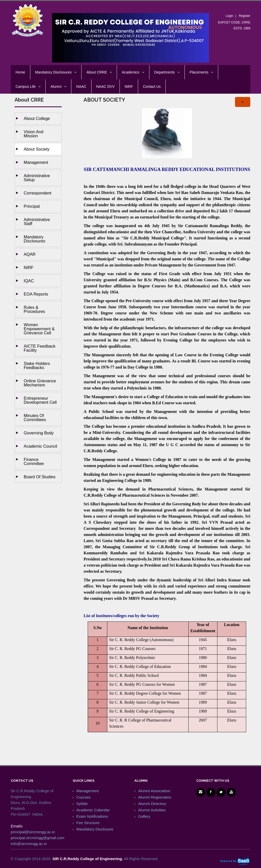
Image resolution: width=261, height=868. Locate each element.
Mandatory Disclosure (95, 829)
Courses (84, 797)
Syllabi (82, 804)
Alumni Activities (152, 810)
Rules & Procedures (34, 309)
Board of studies (40, 477)
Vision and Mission (34, 134)
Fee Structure (88, 823)
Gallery (144, 816)
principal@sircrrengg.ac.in (33, 832)
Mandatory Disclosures (35, 239)
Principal (32, 206)
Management (36, 162)
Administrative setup (37, 178)
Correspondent (37, 193)
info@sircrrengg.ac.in (29, 844)
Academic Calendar (93, 810)
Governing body (39, 433)
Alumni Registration (155, 797)
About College (37, 118)
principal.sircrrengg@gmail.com (37, 838)
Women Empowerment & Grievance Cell (39, 329)
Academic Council (40, 446)
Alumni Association (154, 791)
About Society (37, 149)
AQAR (30, 254)
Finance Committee (34, 461)
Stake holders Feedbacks (37, 365)
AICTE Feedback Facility (40, 348)
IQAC (29, 281)
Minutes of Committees (35, 418)
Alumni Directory (152, 804)
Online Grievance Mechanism (40, 383)
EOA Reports (36, 294)
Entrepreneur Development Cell (40, 400)
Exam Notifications (92, 816)
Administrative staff (37, 222)
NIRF (29, 267)
